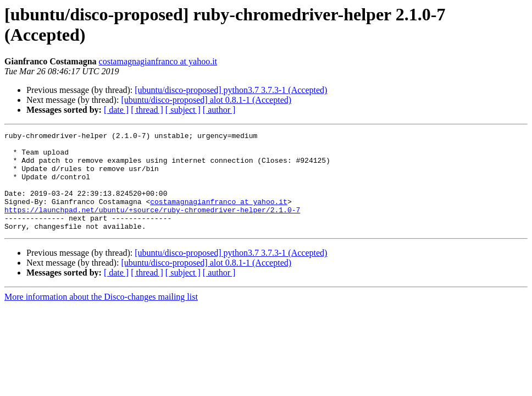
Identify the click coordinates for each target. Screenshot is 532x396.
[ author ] (219, 110)
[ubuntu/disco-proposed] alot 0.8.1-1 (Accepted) (206, 100)
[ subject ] (183, 110)
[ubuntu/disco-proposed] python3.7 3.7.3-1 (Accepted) (231, 90)
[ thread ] (147, 110)
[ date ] (116, 110)
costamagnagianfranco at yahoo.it (158, 61)
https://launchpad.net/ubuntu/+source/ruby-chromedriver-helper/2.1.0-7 (152, 226)
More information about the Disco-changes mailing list (101, 317)
